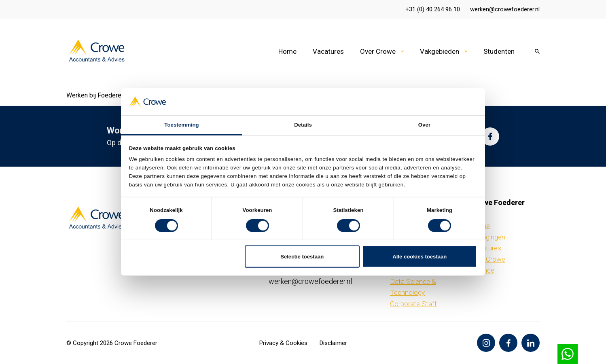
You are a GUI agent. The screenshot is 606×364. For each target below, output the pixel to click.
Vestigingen (488, 237)
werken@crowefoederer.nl (505, 9)
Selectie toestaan (302, 256)
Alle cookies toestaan (420, 256)
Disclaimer (333, 343)
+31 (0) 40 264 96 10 (433, 9)
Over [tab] (424, 125)
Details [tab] (303, 125)
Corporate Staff (413, 304)
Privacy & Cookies (283, 343)
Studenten (499, 51)
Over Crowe (378, 51)
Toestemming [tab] (181, 125)
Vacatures (328, 51)
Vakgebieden (440, 51)
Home (287, 51)
